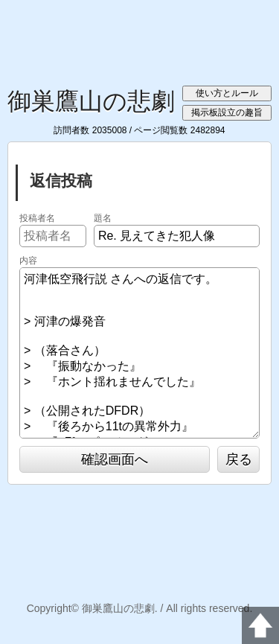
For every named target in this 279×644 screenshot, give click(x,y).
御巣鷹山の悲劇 (91, 101)
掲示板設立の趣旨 (227, 112)
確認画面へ (115, 459)
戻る (239, 459)
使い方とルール (227, 93)
